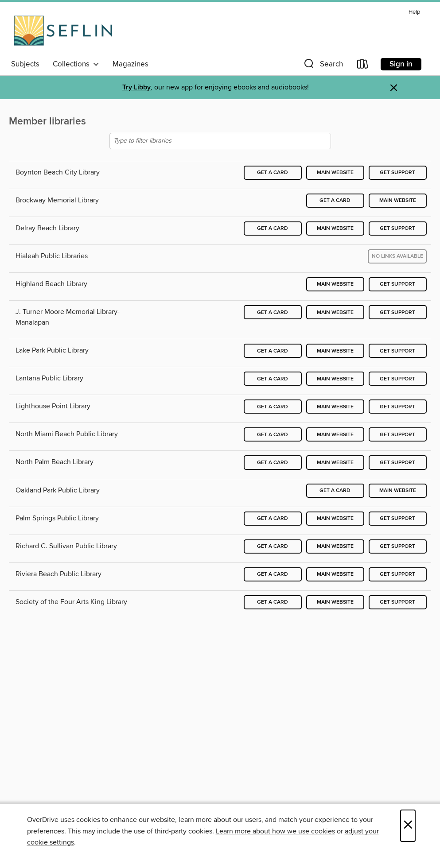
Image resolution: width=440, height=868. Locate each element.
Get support (397, 172)
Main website (335, 172)
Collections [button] (76, 64)
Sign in (401, 64)
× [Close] (408, 826)
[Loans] (363, 66)
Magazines (130, 64)
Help (414, 12)
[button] (323, 66)
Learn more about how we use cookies (275, 831)
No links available (397, 256)
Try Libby (136, 87)
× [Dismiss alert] (394, 88)
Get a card (273, 172)
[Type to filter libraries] (220, 141)
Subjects (25, 64)
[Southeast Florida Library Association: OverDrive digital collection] (63, 31)
